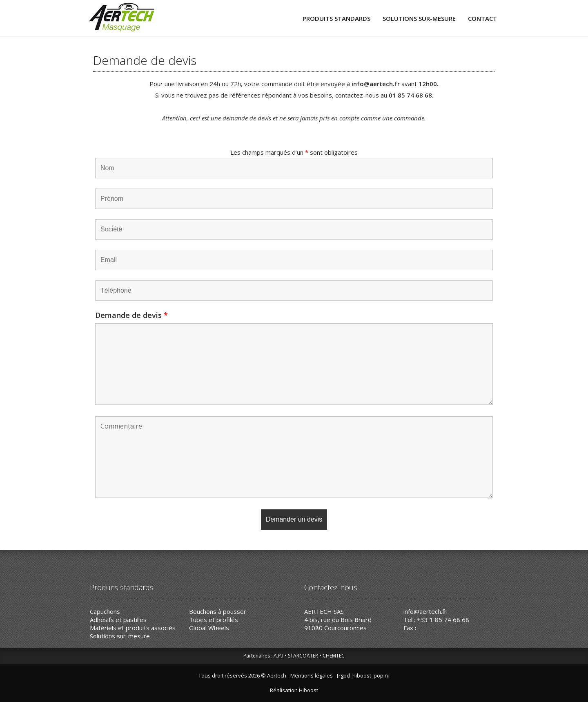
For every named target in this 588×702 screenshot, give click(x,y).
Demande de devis (131, 315)
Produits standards (336, 18)
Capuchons (105, 611)
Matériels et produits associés (133, 628)
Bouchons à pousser (218, 611)
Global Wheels (209, 628)
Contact (482, 18)
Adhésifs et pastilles (118, 620)
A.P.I (278, 656)
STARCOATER (303, 656)
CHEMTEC (334, 656)
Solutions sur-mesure (419, 18)
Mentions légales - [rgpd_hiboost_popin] (340, 675)
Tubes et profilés (214, 620)
